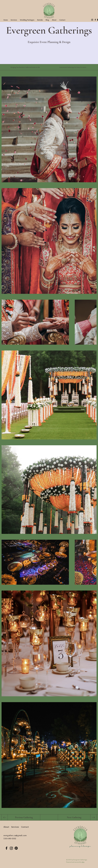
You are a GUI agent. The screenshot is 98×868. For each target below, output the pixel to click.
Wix (83, 862)
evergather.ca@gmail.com (15, 835)
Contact (25, 827)
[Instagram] (92, 20)
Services (15, 827)
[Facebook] (95, 20)
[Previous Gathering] (24, 817)
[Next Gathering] (74, 817)
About (6, 827)
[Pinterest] (16, 848)
